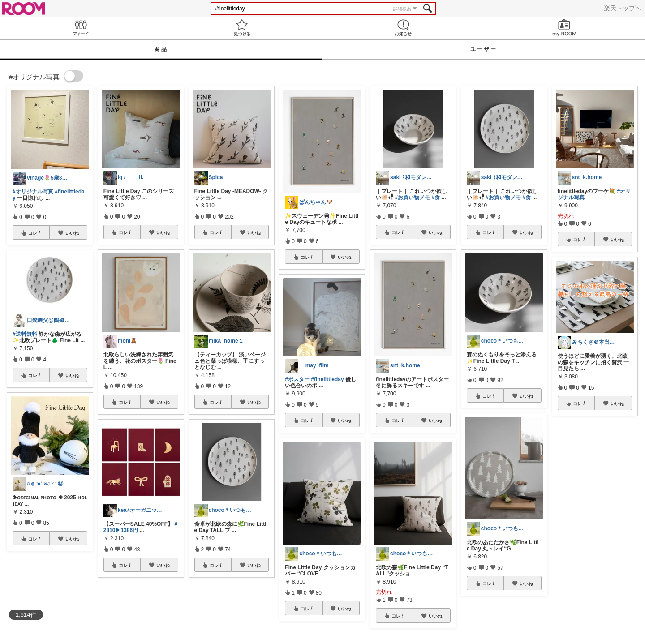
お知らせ (403, 28)
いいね (72, 233)
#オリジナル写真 (33, 192)
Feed (81, 28)
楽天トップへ (623, 8)
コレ (35, 233)
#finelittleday (327, 379)
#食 (436, 197)
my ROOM (564, 28)
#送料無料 (25, 334)
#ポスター (297, 379)
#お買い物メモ (412, 197)
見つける (242, 28)
